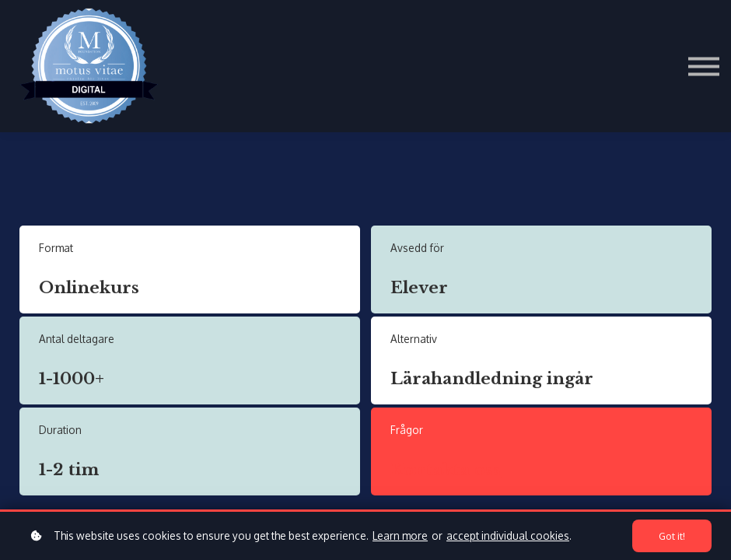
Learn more (400, 535)
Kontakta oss (446, 470)
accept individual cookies (508, 535)
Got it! (672, 536)
